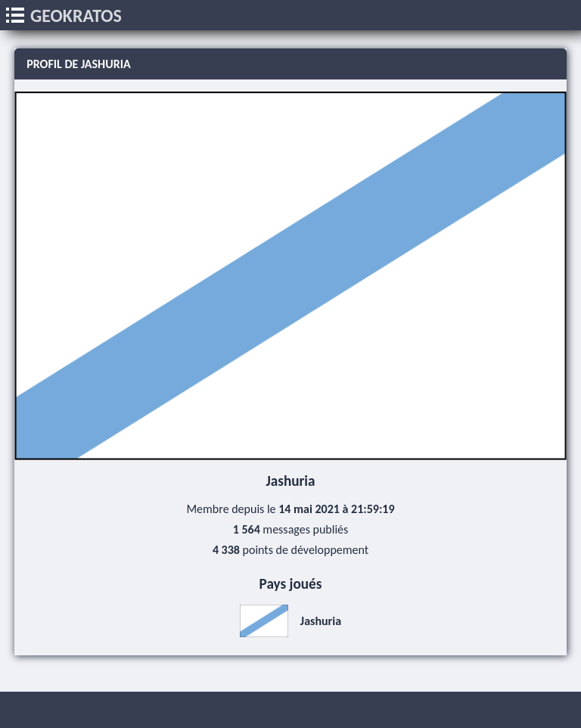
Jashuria (290, 621)
